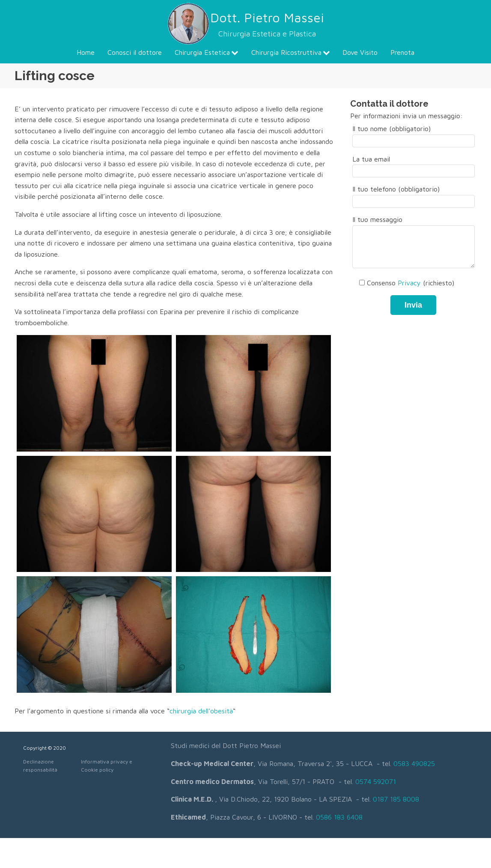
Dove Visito (360, 52)
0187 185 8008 (396, 799)
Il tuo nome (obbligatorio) (414, 135)
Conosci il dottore (135, 52)
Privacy (409, 283)
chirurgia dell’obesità (201, 711)
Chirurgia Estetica (207, 52)
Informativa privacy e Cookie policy (107, 766)
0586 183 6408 (339, 817)
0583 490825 (414, 763)
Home (86, 52)
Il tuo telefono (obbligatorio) (414, 195)
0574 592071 (376, 781)
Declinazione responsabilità (40, 766)
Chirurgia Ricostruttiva (291, 52)
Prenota (402, 52)
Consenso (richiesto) (403, 283)
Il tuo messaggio (414, 242)
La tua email (414, 165)
